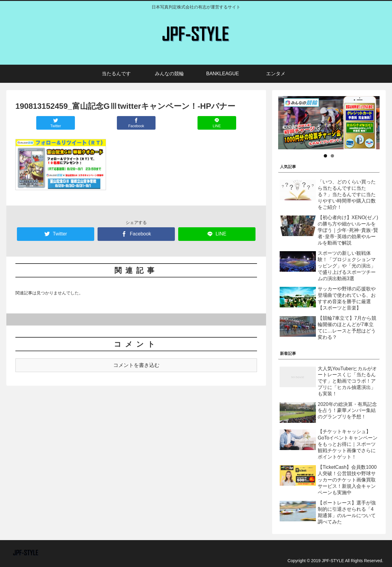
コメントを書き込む (136, 365)
